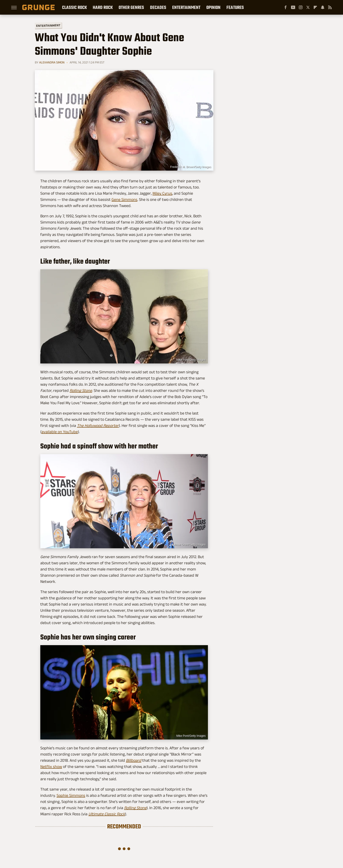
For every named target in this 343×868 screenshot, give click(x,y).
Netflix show (51, 767)
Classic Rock (74, 7)
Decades (158, 7)
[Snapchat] (323, 7)
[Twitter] (308, 7)
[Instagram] (301, 7)
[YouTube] (293, 7)
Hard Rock (103, 7)
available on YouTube (60, 432)
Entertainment (186, 7)
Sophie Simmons (71, 795)
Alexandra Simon (52, 62)
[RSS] (330, 7)
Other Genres (131, 7)
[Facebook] (286, 7)
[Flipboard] (315, 7)
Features (235, 7)
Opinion (213, 7)
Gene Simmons (124, 199)
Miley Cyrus (162, 193)
